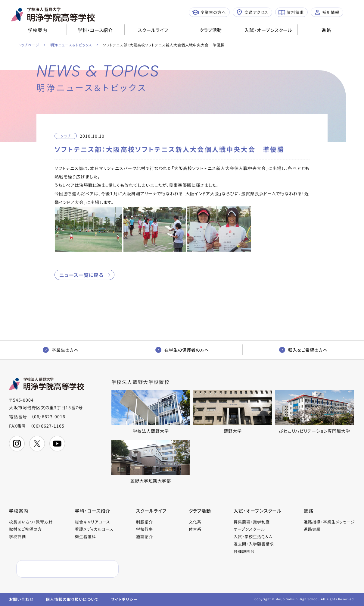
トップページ (29, 45)
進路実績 (312, 529)
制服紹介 (145, 522)
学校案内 (38, 30)
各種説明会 (244, 551)
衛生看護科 (86, 537)
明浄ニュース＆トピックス (71, 45)
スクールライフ (153, 30)
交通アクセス (252, 12)
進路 (326, 30)
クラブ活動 (211, 30)
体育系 (195, 529)
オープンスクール (249, 529)
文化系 (195, 522)
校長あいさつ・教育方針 (31, 522)
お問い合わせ (21, 599)
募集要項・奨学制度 (252, 522)
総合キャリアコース (93, 522)
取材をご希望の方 (25, 529)
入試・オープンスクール (268, 30)
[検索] (53, 569)
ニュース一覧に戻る (81, 275)
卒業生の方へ (209, 12)
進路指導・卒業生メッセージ (329, 522)
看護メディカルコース (94, 529)
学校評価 (17, 537)
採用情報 (327, 12)
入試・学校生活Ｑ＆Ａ (253, 537)
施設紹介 (145, 537)
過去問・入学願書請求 (254, 544)
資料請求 (291, 12)
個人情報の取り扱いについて (72, 599)
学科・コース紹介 (95, 30)
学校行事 (145, 529)
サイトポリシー (124, 599)
